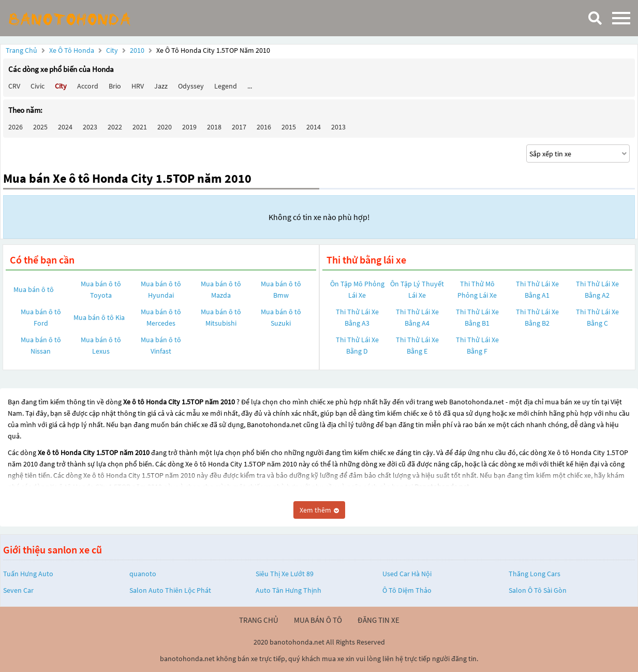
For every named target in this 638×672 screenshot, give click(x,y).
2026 (16, 127)
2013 (338, 127)
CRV (14, 86)
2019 (189, 127)
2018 (214, 127)
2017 (239, 127)
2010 (138, 50)
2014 (314, 127)
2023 (90, 127)
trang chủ (259, 620)
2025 (40, 127)
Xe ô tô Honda (72, 50)
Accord (88, 86)
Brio (115, 86)
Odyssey (191, 86)
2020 (165, 127)
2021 (140, 127)
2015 (289, 127)
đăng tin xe (379, 620)
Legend (226, 86)
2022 (115, 127)
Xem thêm (319, 510)
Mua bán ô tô (34, 289)
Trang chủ (21, 50)
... (250, 86)
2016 (264, 127)
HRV (138, 86)
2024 (65, 127)
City (113, 50)
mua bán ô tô (318, 620)
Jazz (161, 86)
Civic (38, 86)
